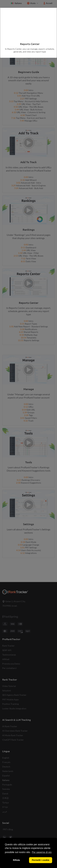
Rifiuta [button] (16, 860)
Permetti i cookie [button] (41, 860)
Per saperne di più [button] (42, 852)
